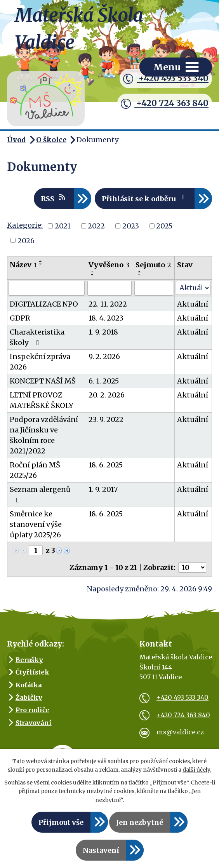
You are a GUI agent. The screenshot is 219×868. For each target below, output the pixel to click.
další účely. (197, 770)
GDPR (20, 318)
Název (23, 265)
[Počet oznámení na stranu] (192, 567)
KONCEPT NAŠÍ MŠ (43, 381)
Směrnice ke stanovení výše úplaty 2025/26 (36, 524)
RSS (54, 198)
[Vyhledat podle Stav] (193, 288)
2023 (131, 226)
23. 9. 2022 (106, 419)
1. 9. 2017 (103, 489)
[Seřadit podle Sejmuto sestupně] (140, 275)
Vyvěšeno (109, 265)
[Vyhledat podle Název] (47, 288)
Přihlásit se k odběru (145, 198)
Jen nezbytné (140, 822)
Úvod (17, 140)
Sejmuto (153, 265)
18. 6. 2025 (106, 465)
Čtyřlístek (32, 672)
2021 (63, 226)
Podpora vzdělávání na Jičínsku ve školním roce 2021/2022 (44, 435)
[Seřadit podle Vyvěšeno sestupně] (93, 275)
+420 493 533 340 (166, 78)
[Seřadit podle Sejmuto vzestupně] (140, 272)
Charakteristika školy (37, 337)
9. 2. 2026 (104, 356)
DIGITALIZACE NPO (44, 304)
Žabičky (29, 697)
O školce (51, 140)
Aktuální (193, 304)
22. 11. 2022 (108, 304)
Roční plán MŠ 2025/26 (35, 470)
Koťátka (29, 685)
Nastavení (101, 850)
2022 (96, 226)
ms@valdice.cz (172, 732)
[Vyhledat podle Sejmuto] (154, 288)
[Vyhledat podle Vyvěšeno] (109, 288)
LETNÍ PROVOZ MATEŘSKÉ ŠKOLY (42, 400)
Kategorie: (25, 225)
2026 (26, 240)
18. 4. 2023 (106, 318)
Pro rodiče (32, 710)
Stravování (34, 723)
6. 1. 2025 (104, 381)
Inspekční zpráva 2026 (40, 362)
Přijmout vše (61, 822)
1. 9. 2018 (103, 332)
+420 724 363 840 (165, 103)
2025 (164, 226)
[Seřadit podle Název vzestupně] (41, 261)
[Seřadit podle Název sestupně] (41, 264)
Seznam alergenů (40, 494)
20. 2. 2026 (107, 395)
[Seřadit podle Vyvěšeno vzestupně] (93, 272)
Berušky (29, 660)
